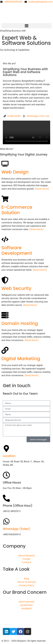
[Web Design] (5, 164)
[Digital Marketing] (5, 350)
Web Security (16, 288)
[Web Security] (5, 280)
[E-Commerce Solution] (5, 199)
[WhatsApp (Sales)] (6, 521)
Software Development (17, 250)
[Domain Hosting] (5, 315)
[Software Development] (5, 239)
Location (9, 456)
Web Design (15, 172)
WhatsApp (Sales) (17, 529)
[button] (26, 26)
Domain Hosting (20, 323)
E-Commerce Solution (17, 210)
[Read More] (42, 189)
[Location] (6, 449)
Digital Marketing (21, 359)
